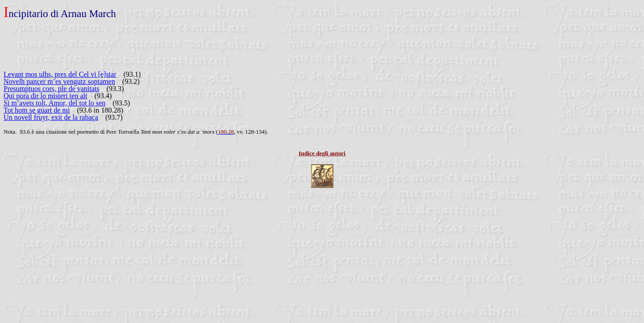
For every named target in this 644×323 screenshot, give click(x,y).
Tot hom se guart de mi (37, 110)
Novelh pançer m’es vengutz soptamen (59, 81)
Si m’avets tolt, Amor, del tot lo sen (54, 103)
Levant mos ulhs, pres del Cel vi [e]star (60, 74)
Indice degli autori (322, 153)
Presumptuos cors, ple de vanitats (52, 89)
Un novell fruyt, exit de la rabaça (51, 117)
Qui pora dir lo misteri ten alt (45, 96)
